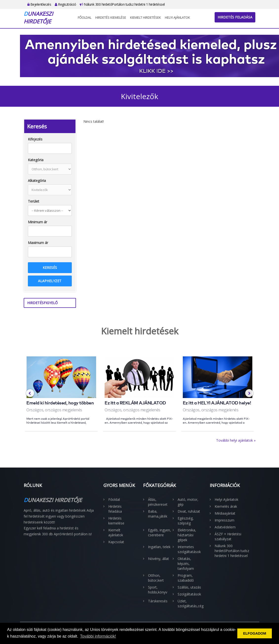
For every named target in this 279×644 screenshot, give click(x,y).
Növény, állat (158, 559)
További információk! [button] (98, 636)
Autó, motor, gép (188, 502)
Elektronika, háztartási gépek (187, 535)
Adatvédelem (225, 527)
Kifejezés (35, 139)
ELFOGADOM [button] (255, 633)
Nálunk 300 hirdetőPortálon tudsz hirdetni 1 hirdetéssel (122, 4)
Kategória (36, 160)
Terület (34, 201)
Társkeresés (158, 601)
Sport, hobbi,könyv (158, 590)
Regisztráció (65, 4)
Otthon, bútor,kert (156, 578)
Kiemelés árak (226, 506)
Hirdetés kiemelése (111, 17)
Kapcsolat (116, 542)
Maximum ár (38, 243)
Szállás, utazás (189, 587)
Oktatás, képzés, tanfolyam (186, 564)
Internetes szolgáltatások (189, 549)
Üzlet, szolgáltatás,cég (190, 603)
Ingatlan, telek (159, 547)
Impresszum (224, 520)
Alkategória (37, 181)
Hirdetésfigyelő (42, 303)
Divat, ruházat (189, 511)
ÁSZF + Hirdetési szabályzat (228, 536)
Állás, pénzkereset (158, 502)
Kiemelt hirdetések (145, 17)
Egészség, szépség (186, 521)
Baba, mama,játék (158, 514)
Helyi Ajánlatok (177, 17)
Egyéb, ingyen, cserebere (159, 532)
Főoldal (84, 17)
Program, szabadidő (186, 578)
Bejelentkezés (39, 4)
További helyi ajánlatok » (236, 440)
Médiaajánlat (225, 513)
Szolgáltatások (189, 594)
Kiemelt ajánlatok (116, 532)
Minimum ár (37, 222)
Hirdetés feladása (235, 17)
